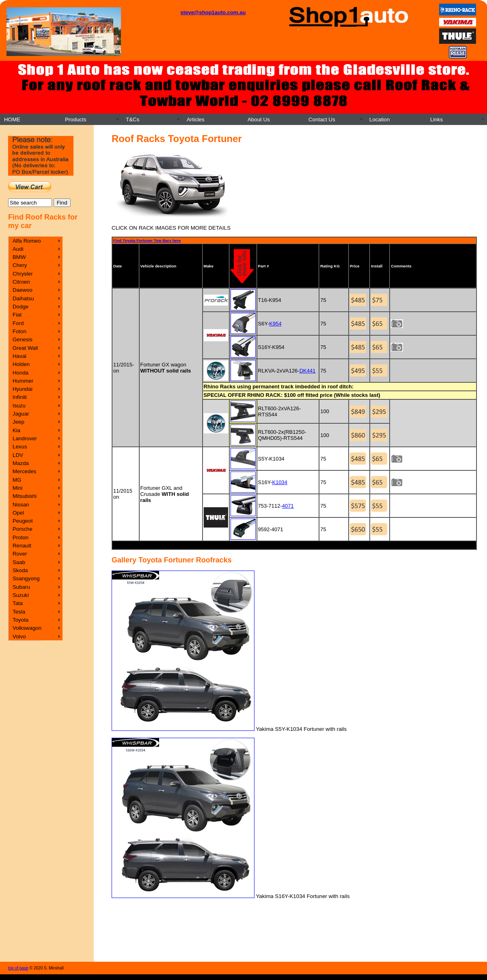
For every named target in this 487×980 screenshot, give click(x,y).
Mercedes (25, 471)
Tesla (19, 612)
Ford (18, 323)
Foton (19, 331)
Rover (20, 554)
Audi (18, 249)
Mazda (21, 463)
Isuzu (19, 406)
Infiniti (20, 397)
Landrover (25, 438)
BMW (19, 257)
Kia (16, 430)
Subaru (21, 587)
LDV (18, 455)
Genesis (23, 339)
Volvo (19, 636)
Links (436, 120)
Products (76, 120)
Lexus (20, 447)
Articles (196, 120)
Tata (18, 603)
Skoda (20, 570)
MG (17, 480)
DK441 (308, 371)
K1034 (280, 482)
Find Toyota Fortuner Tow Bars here (147, 240)
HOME (12, 120)
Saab (19, 562)
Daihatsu (23, 298)
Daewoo (23, 290)
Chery (20, 265)
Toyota (20, 620)
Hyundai (23, 389)
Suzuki (21, 595)
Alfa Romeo (27, 241)
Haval (19, 356)
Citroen (21, 282)
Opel (18, 513)
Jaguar (21, 414)
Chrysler (23, 274)
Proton (20, 537)
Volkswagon (27, 628)
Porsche (23, 529)
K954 (275, 324)
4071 (288, 506)
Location (379, 120)
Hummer (23, 381)
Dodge (20, 307)
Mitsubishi (25, 496)
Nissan (21, 505)
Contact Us (322, 120)
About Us (259, 120)
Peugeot (23, 521)
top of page (18, 968)
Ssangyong (26, 578)
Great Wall (25, 348)
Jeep (18, 422)
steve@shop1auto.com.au (213, 12)
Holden (21, 364)
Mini (17, 488)
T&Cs (133, 120)
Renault (22, 546)
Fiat (17, 315)
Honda (20, 373)
